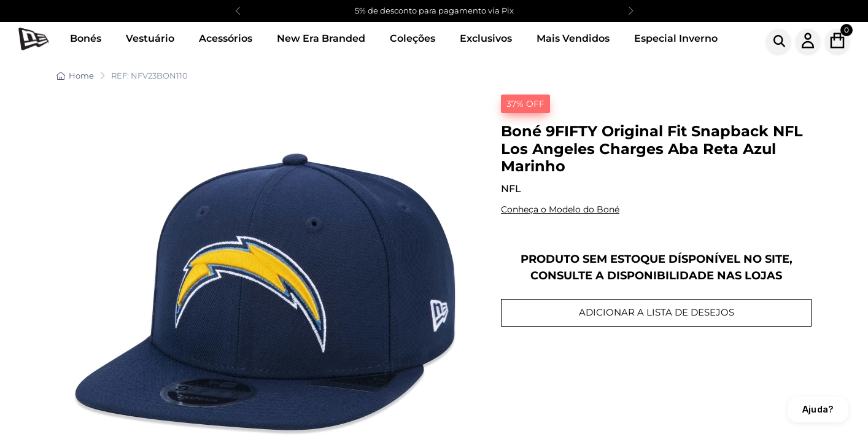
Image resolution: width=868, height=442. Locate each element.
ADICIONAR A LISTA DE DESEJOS (657, 312)
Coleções (413, 38)
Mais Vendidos (573, 38)
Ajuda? (818, 409)
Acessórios (226, 38)
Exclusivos (486, 38)
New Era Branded (321, 38)
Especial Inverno (676, 38)
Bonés (86, 38)
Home (75, 76)
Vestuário (150, 38)
